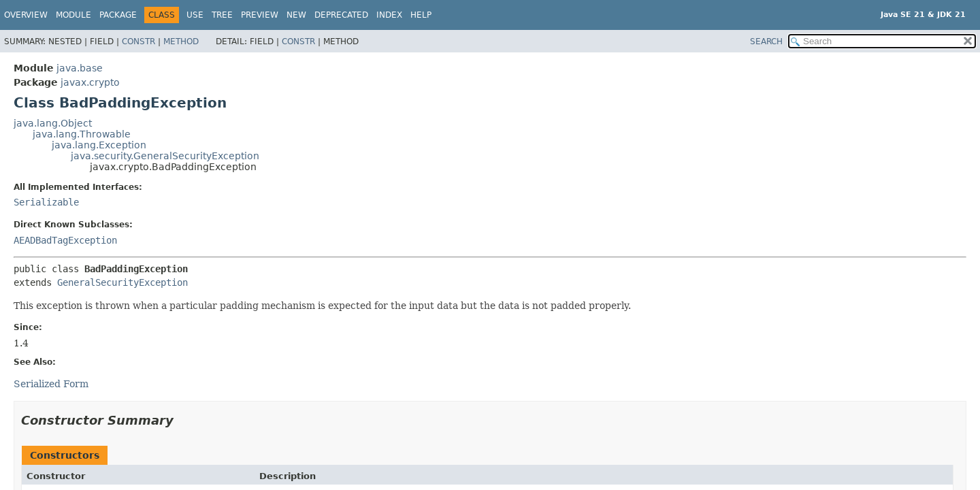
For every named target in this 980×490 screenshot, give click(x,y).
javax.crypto (90, 82)
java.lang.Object (53, 123)
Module (73, 15)
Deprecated (341, 15)
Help (421, 15)
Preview (260, 15)
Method (181, 42)
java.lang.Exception (99, 145)
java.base (80, 68)
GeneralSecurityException (122, 282)
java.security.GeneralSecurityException (165, 156)
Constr (138, 42)
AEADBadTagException (65, 240)
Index (389, 15)
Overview (26, 15)
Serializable (46, 202)
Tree (222, 15)
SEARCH (766, 42)
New (296, 15)
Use (195, 15)
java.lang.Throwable (82, 134)
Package (118, 15)
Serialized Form (51, 384)
